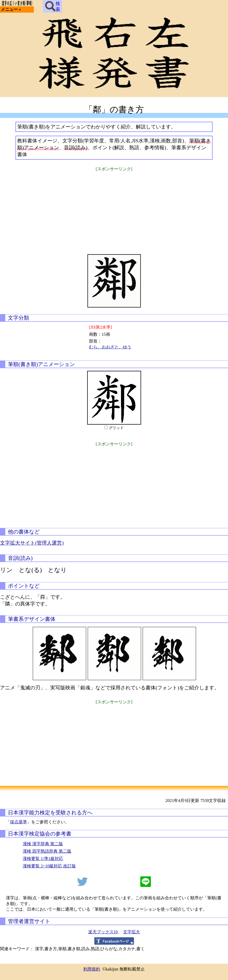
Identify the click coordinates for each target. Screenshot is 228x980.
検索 (53, 6)
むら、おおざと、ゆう (110, 347)
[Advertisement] (114, 209)
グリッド (116, 428)
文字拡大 (132, 932)
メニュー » (11, 9)
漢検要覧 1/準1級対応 (43, 859)
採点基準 (18, 822)
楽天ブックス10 (103, 932)
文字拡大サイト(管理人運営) (32, 543)
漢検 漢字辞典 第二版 (43, 844)
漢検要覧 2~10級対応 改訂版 (49, 866)
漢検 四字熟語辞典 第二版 (47, 851)
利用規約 (92, 969)
